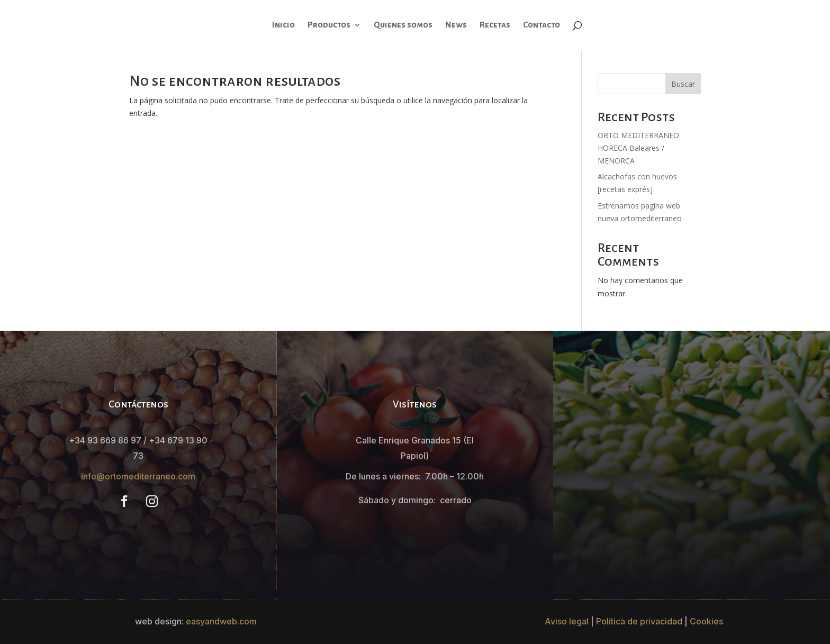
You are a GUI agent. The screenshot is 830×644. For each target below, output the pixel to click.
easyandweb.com (221, 621)
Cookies (706, 621)
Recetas (495, 25)
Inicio (283, 25)
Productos (329, 25)
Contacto (542, 25)
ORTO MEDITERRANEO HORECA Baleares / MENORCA (638, 148)
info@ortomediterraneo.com (138, 476)
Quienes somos (403, 25)
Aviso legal (567, 621)
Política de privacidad (639, 621)
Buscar (683, 84)
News (456, 25)
